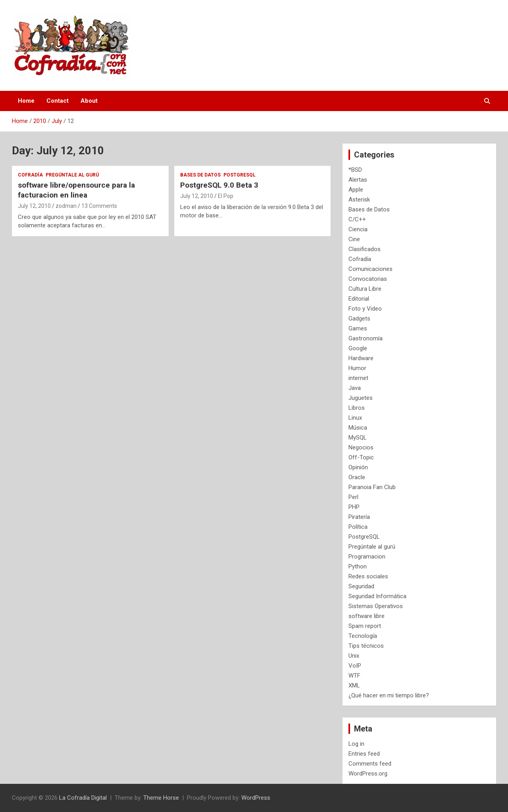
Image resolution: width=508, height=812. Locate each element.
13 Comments (99, 206)
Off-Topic (361, 457)
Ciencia (358, 229)
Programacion (367, 557)
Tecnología (363, 636)
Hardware (361, 358)
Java (355, 388)
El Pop (226, 196)
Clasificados (365, 249)
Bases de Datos (200, 175)
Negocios (361, 447)
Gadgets (359, 319)
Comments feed (370, 764)
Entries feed (364, 754)
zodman (66, 206)
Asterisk (359, 200)
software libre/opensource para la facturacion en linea (76, 190)
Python (358, 566)
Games (358, 328)
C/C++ (357, 219)
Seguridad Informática (377, 596)
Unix (354, 656)
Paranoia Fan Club (372, 487)
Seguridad (361, 586)
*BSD (355, 170)
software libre (367, 616)
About (89, 101)
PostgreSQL (240, 175)
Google (358, 348)
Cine (354, 239)
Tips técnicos (366, 646)
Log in (356, 744)
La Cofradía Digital (83, 798)
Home (26, 101)
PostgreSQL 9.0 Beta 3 (219, 185)
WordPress (256, 798)
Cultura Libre (365, 289)
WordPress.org (368, 774)
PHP (354, 507)
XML (354, 685)
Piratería (359, 517)
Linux (355, 418)
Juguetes (361, 398)
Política (358, 527)
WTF (354, 676)
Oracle (357, 477)
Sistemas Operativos (376, 606)
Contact (58, 101)
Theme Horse (161, 798)
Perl (353, 497)
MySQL (358, 438)
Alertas (358, 180)
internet (358, 378)
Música (358, 428)
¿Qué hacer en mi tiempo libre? (389, 695)
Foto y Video (365, 309)
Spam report (365, 626)
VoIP (355, 666)
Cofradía (30, 175)
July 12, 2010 (34, 206)
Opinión (358, 467)
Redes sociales (368, 576)
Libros (357, 408)
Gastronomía (366, 338)
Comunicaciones (370, 269)
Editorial (359, 299)
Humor (357, 368)
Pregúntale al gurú (72, 175)
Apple (356, 190)
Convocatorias (368, 279)
